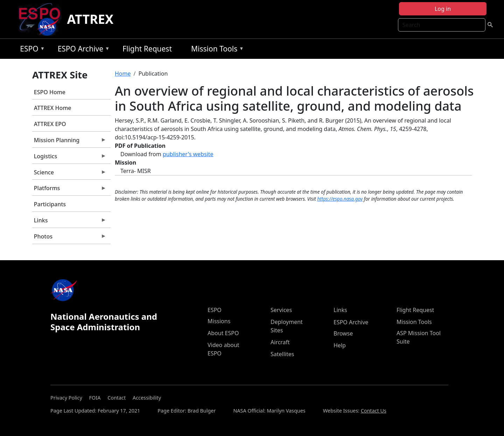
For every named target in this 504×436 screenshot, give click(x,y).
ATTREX (90, 19)
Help (340, 345)
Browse (343, 333)
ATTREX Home (53, 108)
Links (69, 222)
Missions (219, 321)
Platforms (69, 190)
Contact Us (374, 411)
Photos (69, 238)
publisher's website (188, 154)
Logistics (69, 158)
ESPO (31, 50)
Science (69, 174)
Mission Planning (69, 142)
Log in (443, 9)
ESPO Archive (82, 50)
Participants (50, 204)
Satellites (282, 354)
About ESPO (223, 333)
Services (281, 310)
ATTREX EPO (50, 124)
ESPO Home (50, 92)
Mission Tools (216, 50)
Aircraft (280, 342)
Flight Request (147, 49)
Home (123, 74)
